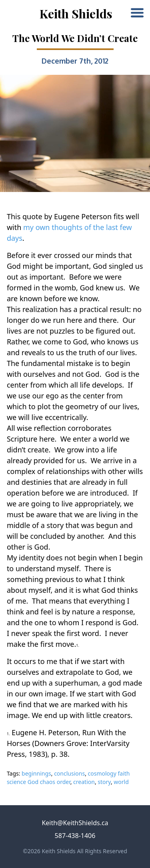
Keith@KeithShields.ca (75, 823)
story (104, 782)
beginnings (36, 773)
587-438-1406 (75, 836)
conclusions (69, 773)
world (121, 782)
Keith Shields (76, 14)
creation (84, 782)
